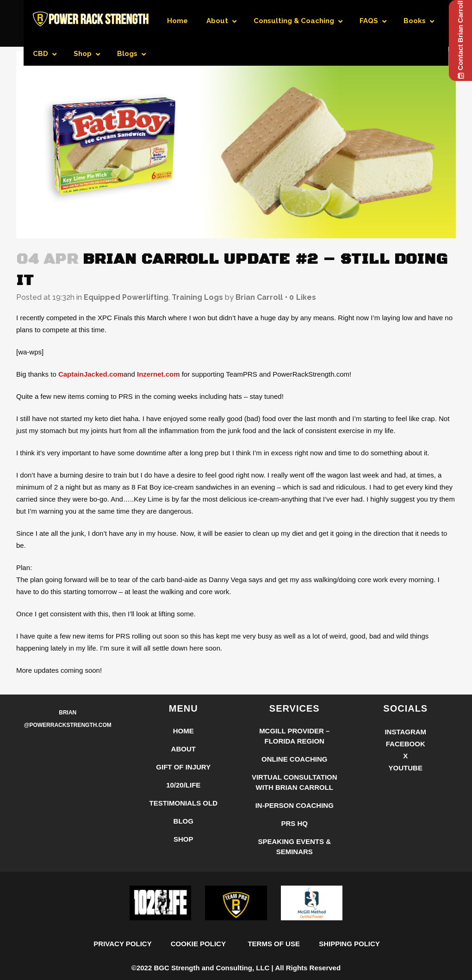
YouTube (406, 815)
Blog (183, 868)
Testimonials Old (184, 850)
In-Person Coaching (295, 852)
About (183, 796)
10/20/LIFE (183, 832)
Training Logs (197, 297)
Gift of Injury (183, 814)
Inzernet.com (158, 374)
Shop (183, 886)
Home (183, 778)
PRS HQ (294, 870)
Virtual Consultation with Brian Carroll (295, 829)
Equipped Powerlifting (126, 297)
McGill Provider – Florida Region (294, 783)
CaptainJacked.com (91, 374)
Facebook (406, 791)
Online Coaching (295, 806)
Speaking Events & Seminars (294, 893)
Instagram (405, 778)
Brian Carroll (259, 297)
